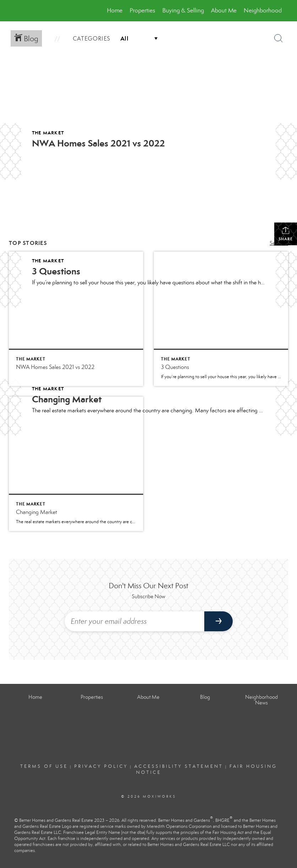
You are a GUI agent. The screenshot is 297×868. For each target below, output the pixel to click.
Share (286, 234)
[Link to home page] (19, 11)
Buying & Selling (183, 10)
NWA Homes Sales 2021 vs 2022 (98, 143)
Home (115, 10)
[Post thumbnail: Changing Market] (76, 464)
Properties (142, 10)
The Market (48, 133)
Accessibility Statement (179, 766)
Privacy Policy (101, 766)
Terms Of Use (44, 766)
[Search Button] (279, 38)
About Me (224, 10)
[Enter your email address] (134, 621)
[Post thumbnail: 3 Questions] (221, 319)
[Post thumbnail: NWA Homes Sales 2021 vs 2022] (76, 319)
